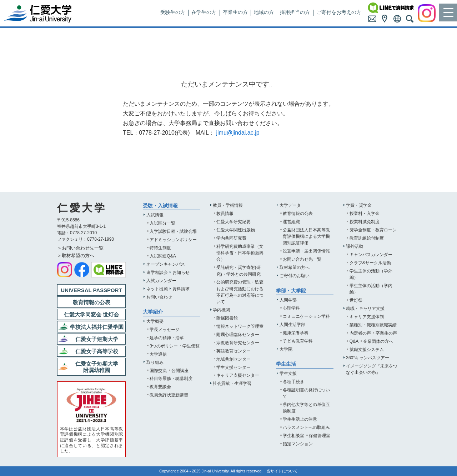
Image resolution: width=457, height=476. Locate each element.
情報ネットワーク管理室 (240, 326)
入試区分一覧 (162, 223)
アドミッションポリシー (173, 240)
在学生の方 (204, 12)
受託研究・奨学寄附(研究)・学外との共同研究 (238, 271)
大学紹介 (153, 312)
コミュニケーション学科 (306, 316)
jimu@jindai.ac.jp (238, 133)
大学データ (290, 205)
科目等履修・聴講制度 (171, 379)
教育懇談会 (160, 387)
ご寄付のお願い (295, 276)
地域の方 (264, 12)
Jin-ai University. (216, 471)
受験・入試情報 (160, 206)
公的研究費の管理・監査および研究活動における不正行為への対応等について (240, 292)
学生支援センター (233, 367)
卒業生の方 (235, 12)
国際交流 (158, 371)
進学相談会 (157, 272)
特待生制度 (160, 248)
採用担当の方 (295, 12)
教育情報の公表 (298, 214)
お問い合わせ (159, 297)
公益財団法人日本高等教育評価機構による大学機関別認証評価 (306, 236)
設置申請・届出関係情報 (306, 251)
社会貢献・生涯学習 (232, 384)
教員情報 (225, 214)
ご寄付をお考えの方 (339, 12)
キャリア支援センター (238, 375)
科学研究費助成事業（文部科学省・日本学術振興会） (240, 253)
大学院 (286, 349)
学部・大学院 (291, 291)
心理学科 (291, 308)
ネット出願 (157, 289)
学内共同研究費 (231, 238)
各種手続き (293, 382)
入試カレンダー (161, 281)
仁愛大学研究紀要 (233, 222)
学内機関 (221, 310)
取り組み (155, 362)
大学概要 (155, 321)
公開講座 (180, 371)
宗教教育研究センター (238, 343)
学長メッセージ (165, 330)
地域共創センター (233, 359)
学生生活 (286, 364)
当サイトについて (282, 471)
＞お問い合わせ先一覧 (80, 248)
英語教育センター (233, 351)
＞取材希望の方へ (76, 255)
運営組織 (291, 222)
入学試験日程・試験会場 (173, 231)
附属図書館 (227, 318)
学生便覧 (191, 346)
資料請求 (181, 289)
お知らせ (181, 272)
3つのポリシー (164, 346)
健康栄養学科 (296, 333)
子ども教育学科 (298, 341)
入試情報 (155, 215)
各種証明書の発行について (306, 393)
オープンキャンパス (166, 264)
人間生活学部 (292, 325)
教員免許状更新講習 (169, 395)
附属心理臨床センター (238, 335)
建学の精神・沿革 (167, 338)
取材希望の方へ (295, 267)
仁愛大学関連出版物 (236, 230)
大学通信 (158, 354)
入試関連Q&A (163, 256)
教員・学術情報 (228, 205)
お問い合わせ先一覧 (302, 259)
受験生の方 (173, 12)
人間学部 (288, 300)
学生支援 (288, 374)
